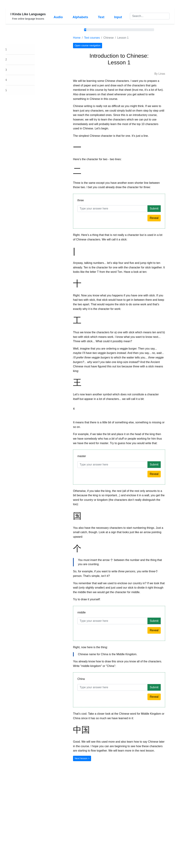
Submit (167, 209)
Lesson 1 (14, 49)
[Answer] (125, 209)
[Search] (150, 16)
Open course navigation (101, 45)
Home (90, 38)
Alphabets (80, 17)
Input (118, 17)
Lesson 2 (14, 60)
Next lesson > (95, 758)
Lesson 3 (14, 70)
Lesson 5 (14, 90)
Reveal (167, 218)
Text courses (105, 38)
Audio (58, 17)
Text (101, 17)
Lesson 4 (14, 80)
